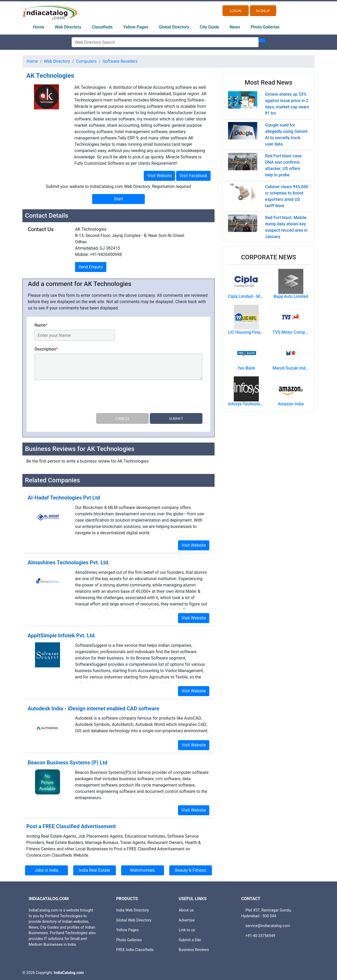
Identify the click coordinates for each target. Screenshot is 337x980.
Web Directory (68, 27)
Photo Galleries (265, 27)
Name (41, 325)
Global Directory (174, 27)
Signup (263, 11)
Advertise (187, 920)
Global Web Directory (134, 920)
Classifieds (102, 27)
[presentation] (75, 397)
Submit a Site (190, 940)
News (235, 27)
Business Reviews (194, 950)
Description (46, 349)
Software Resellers (120, 61)
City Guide (210, 27)
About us (186, 910)
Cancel (123, 418)
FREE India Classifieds (135, 950)
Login (236, 11)
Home (39, 27)
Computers (86, 61)
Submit (176, 418)
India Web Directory (132, 910)
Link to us (187, 930)
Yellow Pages (136, 27)
